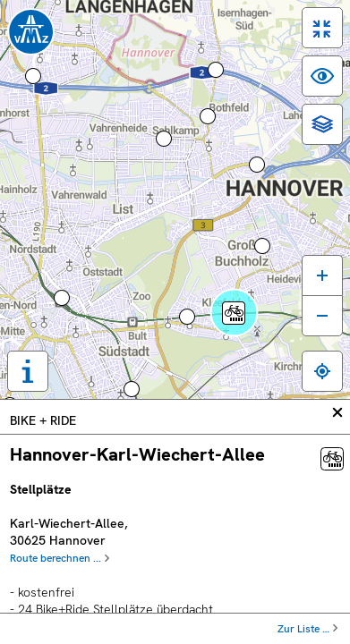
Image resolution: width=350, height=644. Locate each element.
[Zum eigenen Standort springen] (322, 371)
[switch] (322, 28)
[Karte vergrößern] (322, 275)
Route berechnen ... (55, 558)
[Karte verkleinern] (322, 316)
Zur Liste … (303, 629)
